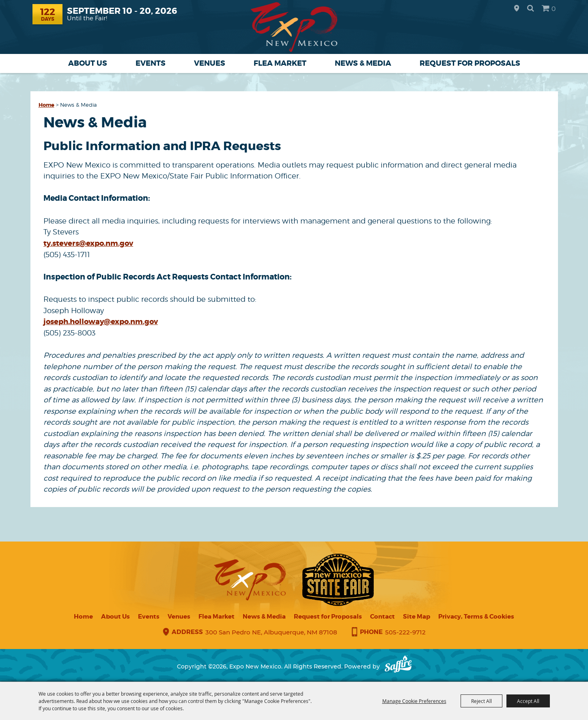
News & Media (363, 63)
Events (151, 63)
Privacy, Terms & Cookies (476, 617)
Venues (210, 63)
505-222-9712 (405, 633)
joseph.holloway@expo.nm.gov (101, 322)
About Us (88, 63)
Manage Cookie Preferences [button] (414, 701)
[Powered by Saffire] (398, 667)
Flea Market (280, 63)
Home (46, 105)
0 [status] (554, 9)
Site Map (417, 617)
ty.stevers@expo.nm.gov (88, 243)
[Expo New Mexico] (294, 27)
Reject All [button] (481, 701)
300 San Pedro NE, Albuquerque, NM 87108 (271, 633)
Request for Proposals (470, 63)
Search (531, 8)
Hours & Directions (517, 9)
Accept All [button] (528, 701)
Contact (382, 617)
